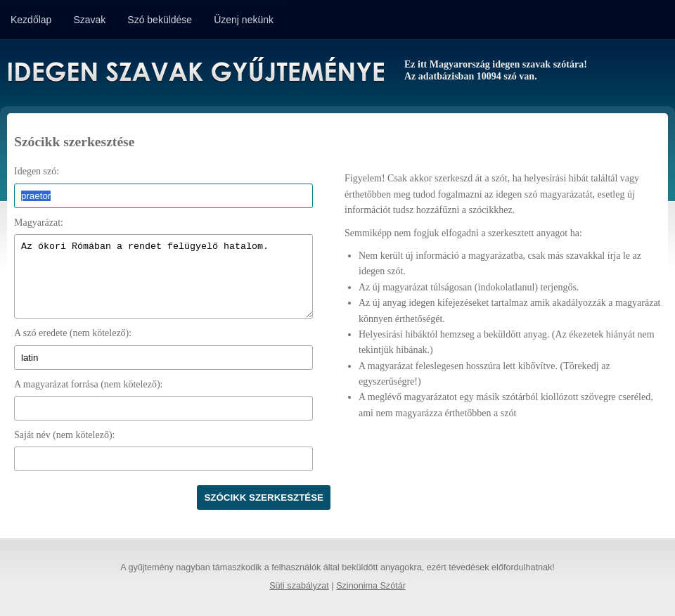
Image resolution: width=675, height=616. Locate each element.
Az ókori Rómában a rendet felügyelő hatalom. (163, 276)
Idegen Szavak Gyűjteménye (195, 72)
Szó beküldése (160, 20)
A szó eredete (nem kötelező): (73, 333)
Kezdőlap (31, 20)
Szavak (89, 20)
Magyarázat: (39, 223)
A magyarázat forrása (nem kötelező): (88, 384)
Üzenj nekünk (244, 20)
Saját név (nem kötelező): (64, 435)
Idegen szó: (37, 171)
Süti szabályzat (299, 586)
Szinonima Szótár (371, 586)
